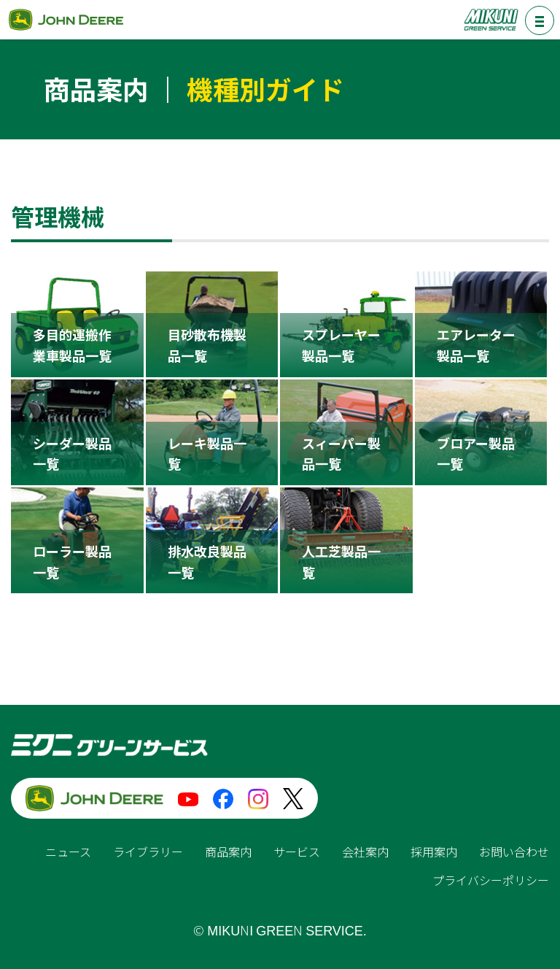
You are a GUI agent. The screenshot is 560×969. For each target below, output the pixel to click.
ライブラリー (148, 852)
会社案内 (365, 852)
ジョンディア (66, 19)
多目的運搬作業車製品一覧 (72, 345)
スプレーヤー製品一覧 (341, 345)
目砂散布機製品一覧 (207, 345)
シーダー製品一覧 (72, 453)
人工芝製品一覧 (341, 561)
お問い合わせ (514, 852)
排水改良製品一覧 (207, 561)
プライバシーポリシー (491, 880)
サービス (297, 852)
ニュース (68, 852)
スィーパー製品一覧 (341, 453)
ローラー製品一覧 (72, 561)
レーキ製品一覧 (207, 453)
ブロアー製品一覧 (476, 453)
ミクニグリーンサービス (491, 19)
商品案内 (228, 852)
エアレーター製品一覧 (476, 345)
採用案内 (434, 852)
